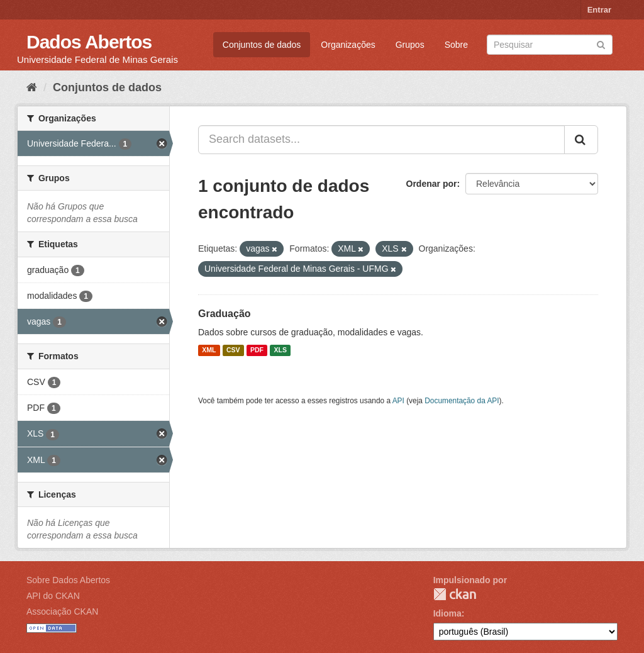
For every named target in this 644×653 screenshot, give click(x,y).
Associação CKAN (62, 611)
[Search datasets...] (381, 140)
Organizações (348, 45)
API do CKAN (53, 596)
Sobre (456, 45)
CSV (233, 350)
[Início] (32, 87)
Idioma (447, 613)
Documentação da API (462, 401)
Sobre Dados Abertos (68, 580)
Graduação (225, 314)
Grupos (410, 45)
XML (209, 350)
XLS (280, 350)
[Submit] (601, 44)
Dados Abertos (89, 42)
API (398, 401)
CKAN (455, 594)
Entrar (599, 10)
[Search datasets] (550, 45)
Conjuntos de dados (262, 45)
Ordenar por (432, 184)
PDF (257, 350)
